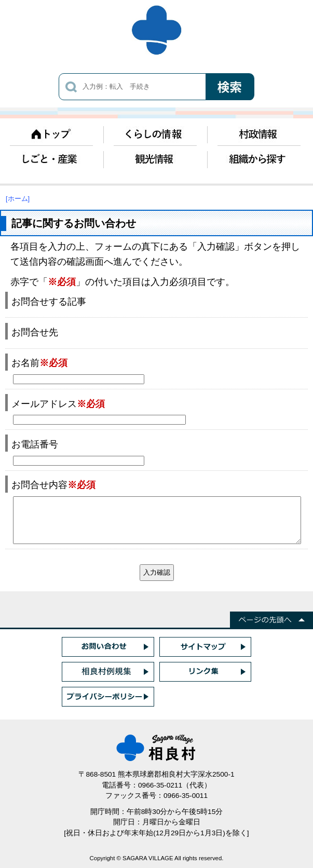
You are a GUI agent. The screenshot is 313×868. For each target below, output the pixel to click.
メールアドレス (58, 404)
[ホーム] (18, 199)
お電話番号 (35, 444)
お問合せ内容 (53, 485)
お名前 (39, 363)
